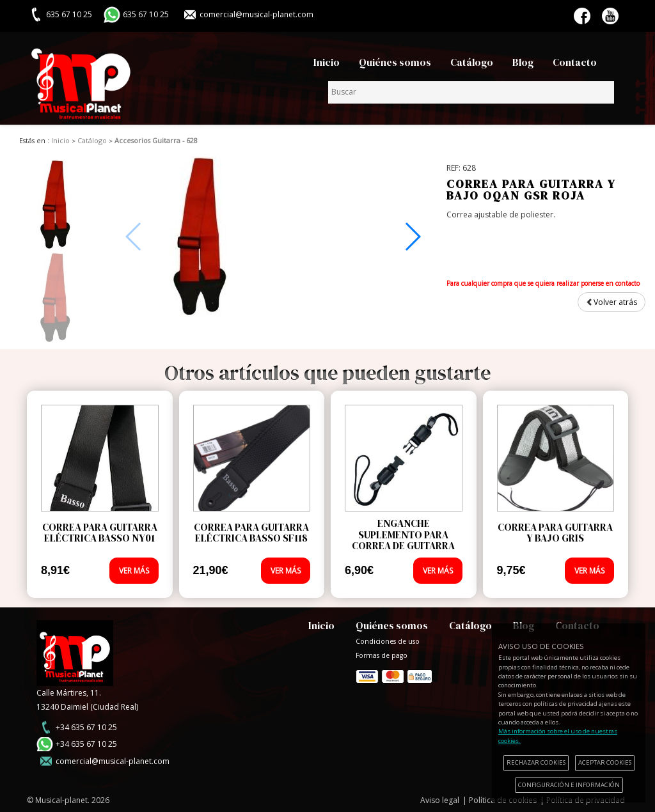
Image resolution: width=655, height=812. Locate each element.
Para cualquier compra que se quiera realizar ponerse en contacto (543, 283)
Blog (523, 62)
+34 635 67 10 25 (86, 727)
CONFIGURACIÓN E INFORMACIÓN (569, 785)
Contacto (575, 62)
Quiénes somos (395, 62)
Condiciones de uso (388, 641)
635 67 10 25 (146, 14)
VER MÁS (134, 571)
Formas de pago (394, 674)
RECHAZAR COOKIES (536, 762)
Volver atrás (612, 302)
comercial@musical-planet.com (256, 14)
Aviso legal (440, 800)
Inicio (327, 62)
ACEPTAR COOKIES (605, 762)
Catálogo (472, 62)
